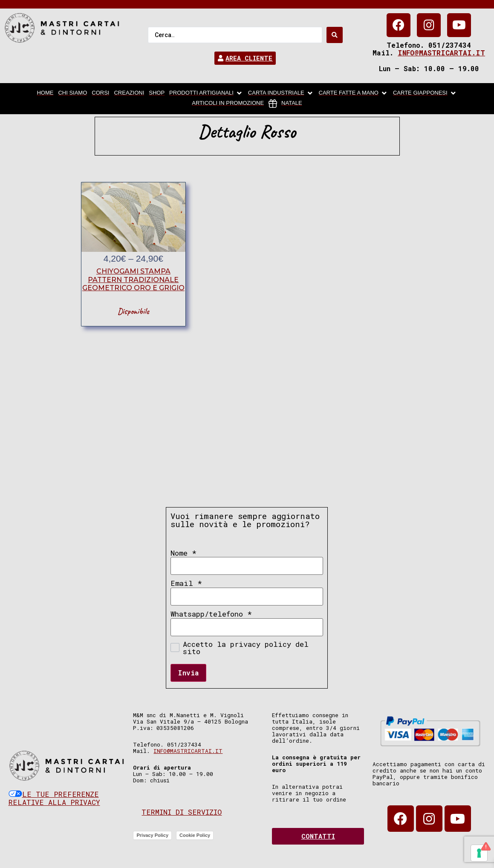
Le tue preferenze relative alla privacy (54, 798)
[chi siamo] (72, 93)
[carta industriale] (281, 93)
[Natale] (285, 104)
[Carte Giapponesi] (425, 93)
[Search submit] (335, 35)
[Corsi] (100, 93)
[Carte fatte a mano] (354, 93)
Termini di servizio (182, 812)
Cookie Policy (195, 835)
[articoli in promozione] (228, 104)
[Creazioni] (129, 93)
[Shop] (157, 93)
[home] (45, 93)
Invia (188, 673)
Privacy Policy (152, 835)
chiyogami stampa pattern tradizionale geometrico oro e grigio (133, 279)
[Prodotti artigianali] (206, 93)
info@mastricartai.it (441, 53)
